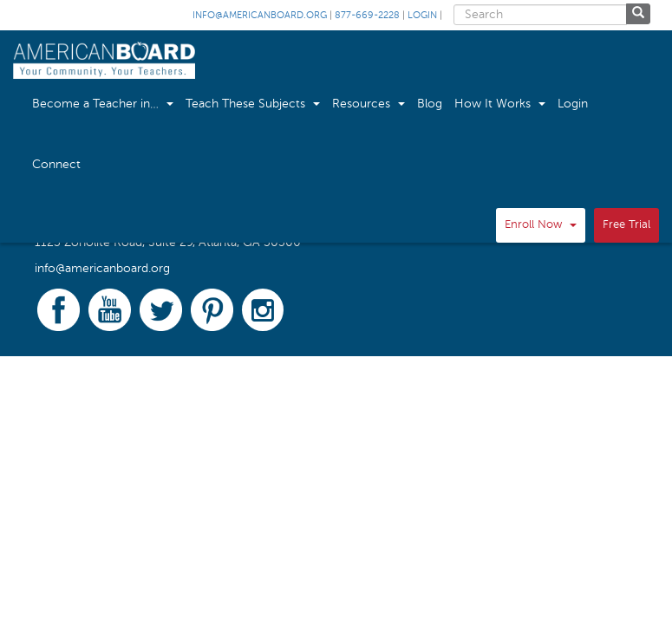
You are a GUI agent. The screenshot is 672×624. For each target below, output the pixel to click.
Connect (56, 165)
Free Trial (626, 225)
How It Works (500, 104)
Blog (430, 104)
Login (422, 16)
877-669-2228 (367, 16)
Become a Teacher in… (103, 104)
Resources (369, 104)
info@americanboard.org (260, 16)
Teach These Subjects (253, 104)
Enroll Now (541, 225)
